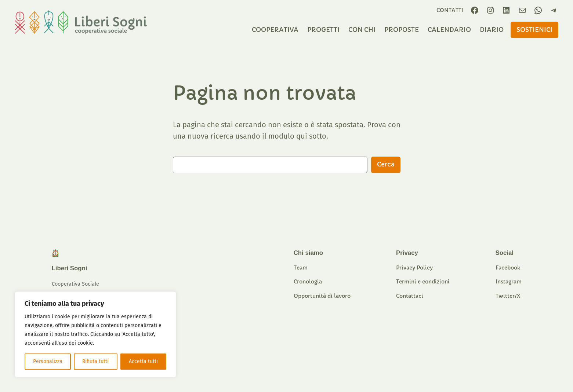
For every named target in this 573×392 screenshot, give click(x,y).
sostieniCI (534, 30)
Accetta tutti (143, 361)
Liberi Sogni (70, 268)
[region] (95, 334)
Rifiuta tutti (95, 361)
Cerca (386, 164)
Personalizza (48, 361)
